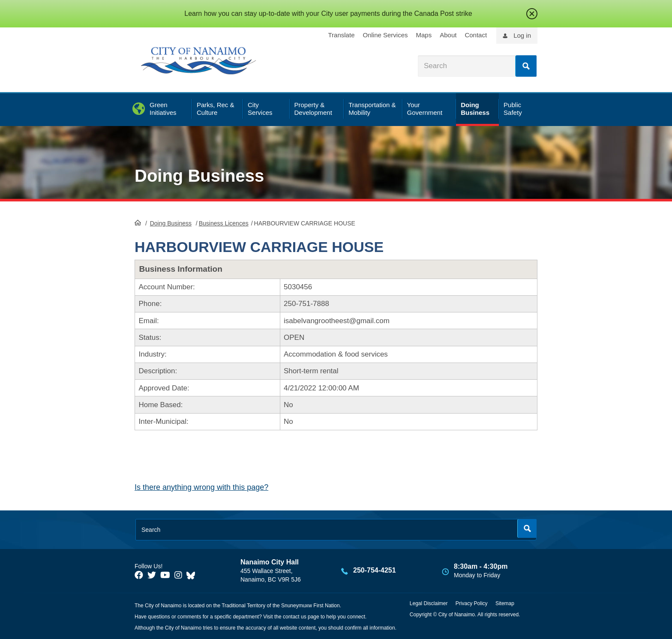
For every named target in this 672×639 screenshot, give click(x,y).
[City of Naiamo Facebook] (139, 575)
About (448, 35)
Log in (522, 35)
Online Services (385, 35)
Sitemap (505, 603)
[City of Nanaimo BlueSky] (193, 575)
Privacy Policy (472, 603)
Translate (342, 35)
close (532, 14)
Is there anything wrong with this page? (201, 487)
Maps (424, 35)
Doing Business (199, 176)
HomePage (138, 222)
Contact (476, 35)
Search (526, 66)
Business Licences (224, 223)
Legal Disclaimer (429, 603)
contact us (295, 617)
